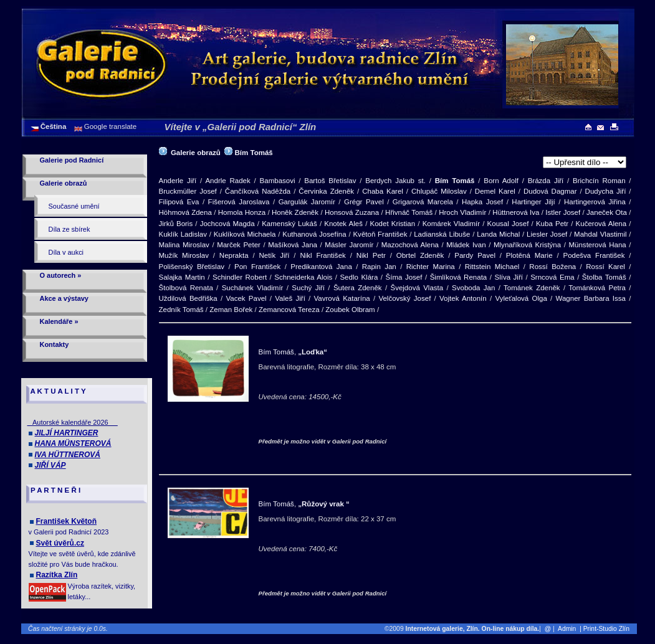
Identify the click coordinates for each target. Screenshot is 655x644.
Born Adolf (501, 181)
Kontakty (55, 344)
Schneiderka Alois (303, 277)
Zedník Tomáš (181, 310)
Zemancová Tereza (289, 310)
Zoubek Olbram (350, 310)
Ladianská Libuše (442, 234)
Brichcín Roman (599, 181)
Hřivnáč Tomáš (409, 212)
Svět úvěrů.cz (60, 543)
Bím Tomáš (254, 153)
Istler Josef (563, 212)
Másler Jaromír (349, 245)
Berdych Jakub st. (395, 181)
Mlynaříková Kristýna (527, 245)
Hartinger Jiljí (533, 202)
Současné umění (74, 206)
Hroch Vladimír (462, 212)
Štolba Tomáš (604, 277)
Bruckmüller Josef (188, 191)
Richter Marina (431, 267)
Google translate (110, 126)
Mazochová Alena (410, 245)
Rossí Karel (605, 267)
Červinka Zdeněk (326, 191)
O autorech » (61, 275)
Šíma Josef (404, 277)
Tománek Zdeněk (532, 288)
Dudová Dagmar (550, 191)
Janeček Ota (607, 212)
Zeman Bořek (231, 310)
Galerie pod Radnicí (72, 160)
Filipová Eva (179, 202)
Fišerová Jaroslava (239, 202)
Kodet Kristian (393, 224)
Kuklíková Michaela (245, 234)
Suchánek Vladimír (253, 288)
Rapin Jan (379, 267)
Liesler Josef (547, 234)
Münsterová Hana (597, 245)
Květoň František (380, 234)
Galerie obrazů (64, 183)
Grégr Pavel (364, 202)
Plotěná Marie (529, 255)
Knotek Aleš (343, 224)
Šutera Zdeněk (358, 288)
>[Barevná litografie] (585, 162)
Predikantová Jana (321, 267)
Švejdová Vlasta (417, 288)
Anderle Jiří (178, 181)
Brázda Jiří (546, 181)
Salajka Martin (182, 277)
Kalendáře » (59, 321)
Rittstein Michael (492, 267)
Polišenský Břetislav (192, 267)
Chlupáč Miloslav (439, 191)
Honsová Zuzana (352, 212)
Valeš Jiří (290, 298)
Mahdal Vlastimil (600, 234)
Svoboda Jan (473, 288)
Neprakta (234, 255)
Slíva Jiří (508, 277)
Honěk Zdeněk (295, 212)
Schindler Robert (240, 277)
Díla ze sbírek (69, 229)
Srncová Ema (552, 277)
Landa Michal (498, 234)
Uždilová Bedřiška (188, 298)
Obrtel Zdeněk (420, 255)
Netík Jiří (274, 255)
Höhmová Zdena (185, 212)
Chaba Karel (383, 191)
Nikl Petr (371, 255)
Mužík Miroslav (184, 255)
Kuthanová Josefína (314, 234)
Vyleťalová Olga (521, 298)
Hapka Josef (482, 202)
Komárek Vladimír (451, 224)
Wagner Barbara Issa (591, 298)
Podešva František (594, 255)
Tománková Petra (597, 288)
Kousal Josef (508, 224)
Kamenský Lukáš (289, 224)
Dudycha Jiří (606, 191)
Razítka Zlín (57, 575)
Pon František (257, 267)
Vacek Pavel (246, 298)
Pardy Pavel (475, 255)
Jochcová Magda (227, 224)
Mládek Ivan (466, 245)
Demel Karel (495, 191)
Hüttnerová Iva (516, 212)
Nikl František (323, 255)
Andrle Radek (227, 181)
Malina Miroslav (184, 245)
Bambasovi (278, 181)
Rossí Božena (552, 267)
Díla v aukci (66, 252)
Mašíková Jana (293, 245)
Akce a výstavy (64, 298)
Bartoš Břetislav (330, 181)
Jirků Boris (176, 224)
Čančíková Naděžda (258, 191)
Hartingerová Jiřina (595, 202)
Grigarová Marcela (423, 202)
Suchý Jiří (308, 288)
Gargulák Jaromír (307, 202)
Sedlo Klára (359, 277)
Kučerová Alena (601, 224)
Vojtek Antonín (463, 298)
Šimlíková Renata (459, 277)
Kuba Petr (552, 224)
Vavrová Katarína (342, 298)
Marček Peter (239, 245)
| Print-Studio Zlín (607, 629)
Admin (567, 629)
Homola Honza (242, 212)
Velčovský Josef (404, 298)
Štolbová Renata (186, 288)
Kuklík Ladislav (183, 234)
